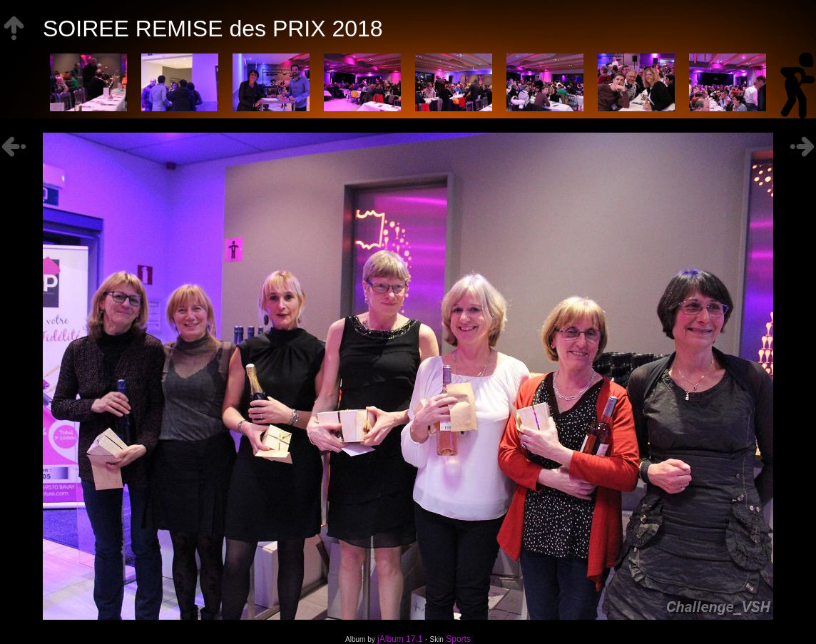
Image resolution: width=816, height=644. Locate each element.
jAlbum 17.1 (400, 639)
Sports (458, 639)
